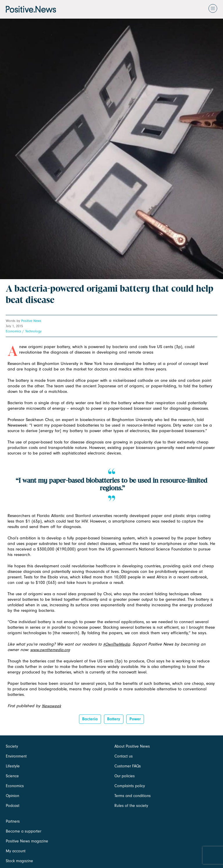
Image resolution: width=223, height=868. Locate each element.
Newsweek (51, 706)
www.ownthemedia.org (50, 650)
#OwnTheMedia (117, 644)
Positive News (31, 321)
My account (16, 851)
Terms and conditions (133, 796)
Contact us (124, 756)
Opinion (12, 796)
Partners (13, 821)
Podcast (13, 806)
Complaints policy (130, 786)
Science (12, 776)
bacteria (90, 719)
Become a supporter (24, 831)
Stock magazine (19, 861)
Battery (114, 719)
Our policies (125, 776)
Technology (33, 331)
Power (135, 719)
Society (12, 746)
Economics (14, 331)
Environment (16, 756)
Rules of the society (131, 806)
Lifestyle (13, 766)
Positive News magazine (27, 841)
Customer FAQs (128, 766)
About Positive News (132, 746)
